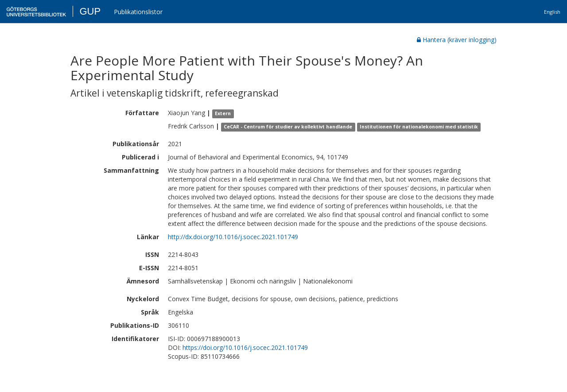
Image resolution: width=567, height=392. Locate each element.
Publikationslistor (138, 12)
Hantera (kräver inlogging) (457, 40)
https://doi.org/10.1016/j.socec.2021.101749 (245, 347)
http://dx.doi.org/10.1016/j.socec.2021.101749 (233, 237)
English (552, 12)
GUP (90, 11)
